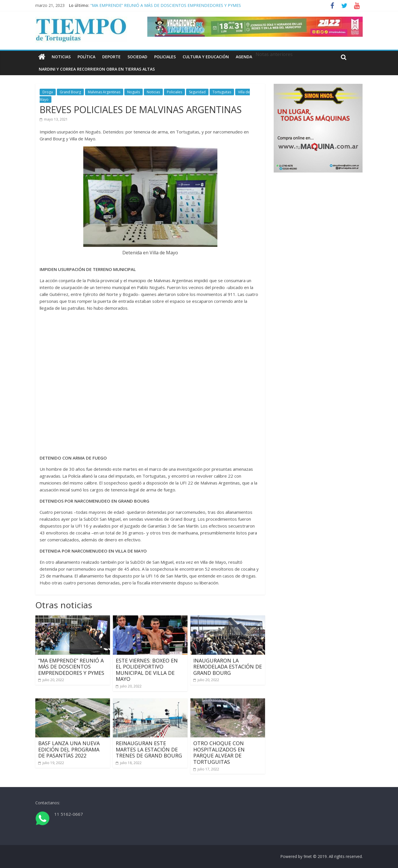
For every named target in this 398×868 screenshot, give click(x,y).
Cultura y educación (206, 57)
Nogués (134, 92)
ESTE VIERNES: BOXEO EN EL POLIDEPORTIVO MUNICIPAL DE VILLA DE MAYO (147, 670)
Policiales (165, 57)
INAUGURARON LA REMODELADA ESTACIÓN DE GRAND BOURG (228, 667)
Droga (48, 92)
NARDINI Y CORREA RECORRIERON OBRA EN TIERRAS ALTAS (97, 69)
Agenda (244, 57)
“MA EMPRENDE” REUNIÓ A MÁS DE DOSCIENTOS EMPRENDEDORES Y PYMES (166, 5)
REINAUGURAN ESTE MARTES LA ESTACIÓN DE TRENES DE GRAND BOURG (149, 749)
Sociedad (137, 57)
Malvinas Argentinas (104, 92)
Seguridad (197, 92)
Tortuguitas (222, 92)
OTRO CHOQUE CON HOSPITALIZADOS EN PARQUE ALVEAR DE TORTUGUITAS (219, 752)
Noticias (61, 57)
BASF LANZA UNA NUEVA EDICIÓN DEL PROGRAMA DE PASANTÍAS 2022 (69, 749)
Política (86, 57)
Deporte (111, 57)
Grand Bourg (70, 92)
